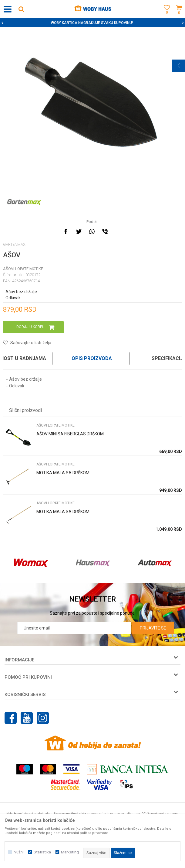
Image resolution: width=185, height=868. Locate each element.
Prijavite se (153, 628)
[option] (92, 23)
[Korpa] (179, 16)
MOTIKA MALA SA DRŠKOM (63, 473)
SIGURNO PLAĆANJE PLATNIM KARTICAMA (92, 23)
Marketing (70, 852)
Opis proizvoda (92, 358)
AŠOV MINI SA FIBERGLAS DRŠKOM (70, 434)
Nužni (19, 852)
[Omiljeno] (165, 16)
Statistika (42, 852)
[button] (21, 9)
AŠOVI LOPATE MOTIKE (23, 269)
